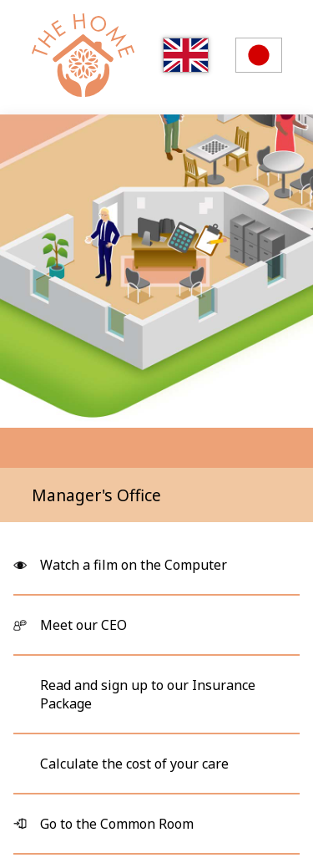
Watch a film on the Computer (134, 565)
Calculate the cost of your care (134, 764)
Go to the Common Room (117, 824)
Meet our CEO (83, 625)
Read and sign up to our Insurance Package (148, 694)
